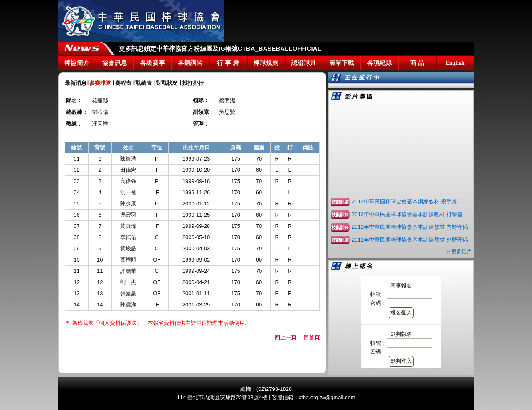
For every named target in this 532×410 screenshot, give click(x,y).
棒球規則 (266, 63)
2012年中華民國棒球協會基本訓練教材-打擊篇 (407, 214)
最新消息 (76, 83)
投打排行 (193, 83)
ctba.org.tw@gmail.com (327, 397)
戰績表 (144, 83)
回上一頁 (288, 337)
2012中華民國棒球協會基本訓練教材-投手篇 (404, 201)
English (455, 63)
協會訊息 (115, 63)
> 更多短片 (459, 252)
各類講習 (190, 63)
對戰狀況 (167, 83)
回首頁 (312, 337)
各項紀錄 (379, 63)
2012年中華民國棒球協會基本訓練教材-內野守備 (410, 227)
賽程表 (123, 83)
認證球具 (304, 63)
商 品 (417, 63)
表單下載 (342, 63)
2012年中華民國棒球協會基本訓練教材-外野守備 (410, 240)
